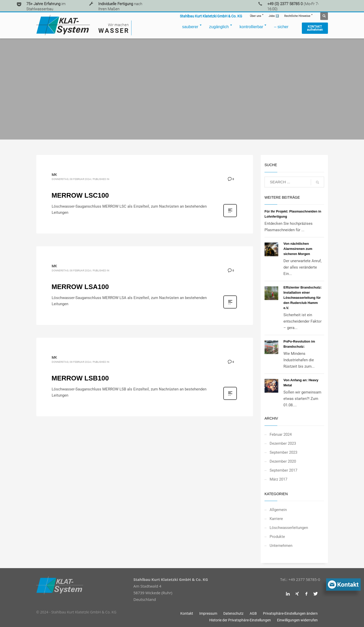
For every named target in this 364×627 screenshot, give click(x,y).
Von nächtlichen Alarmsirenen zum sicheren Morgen (298, 249)
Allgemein (278, 510)
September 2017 (283, 470)
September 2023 (283, 452)
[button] (290, 613)
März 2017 (278, 479)
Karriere (276, 519)
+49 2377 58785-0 (304, 579)
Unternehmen (281, 546)
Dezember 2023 (283, 443)
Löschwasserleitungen (289, 528)
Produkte (277, 537)
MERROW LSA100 (80, 287)
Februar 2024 (281, 434)
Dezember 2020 (283, 461)
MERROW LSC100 (80, 195)
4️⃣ (274, 16)
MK (54, 175)
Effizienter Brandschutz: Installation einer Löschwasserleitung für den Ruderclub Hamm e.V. (303, 298)
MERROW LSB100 (80, 378)
